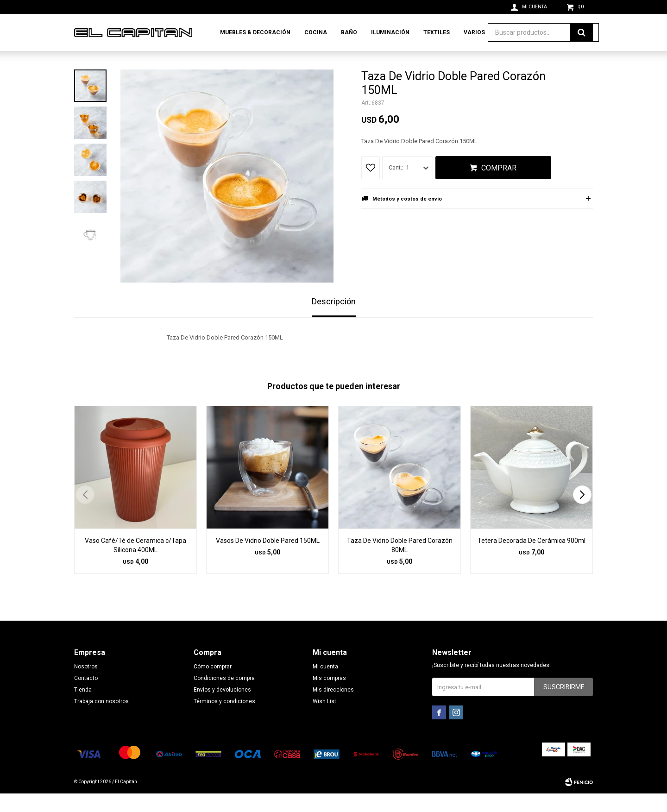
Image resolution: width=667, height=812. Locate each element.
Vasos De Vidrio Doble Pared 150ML (268, 559)
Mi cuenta (325, 685)
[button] (582, 513)
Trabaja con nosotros (101, 720)
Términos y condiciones (224, 720)
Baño (349, 32)
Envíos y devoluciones (222, 708)
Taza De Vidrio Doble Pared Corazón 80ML (400, 564)
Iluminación (390, 32)
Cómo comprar (213, 685)
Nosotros (86, 685)
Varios (474, 32)
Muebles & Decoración (255, 32)
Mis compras (329, 697)
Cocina (316, 32)
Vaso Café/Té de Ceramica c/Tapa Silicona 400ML (135, 564)
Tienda (83, 708)
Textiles (437, 32)
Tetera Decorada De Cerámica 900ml (532, 559)
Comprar (499, 186)
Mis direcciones (333, 708)
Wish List (324, 720)
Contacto (86, 697)
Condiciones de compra (224, 697)
